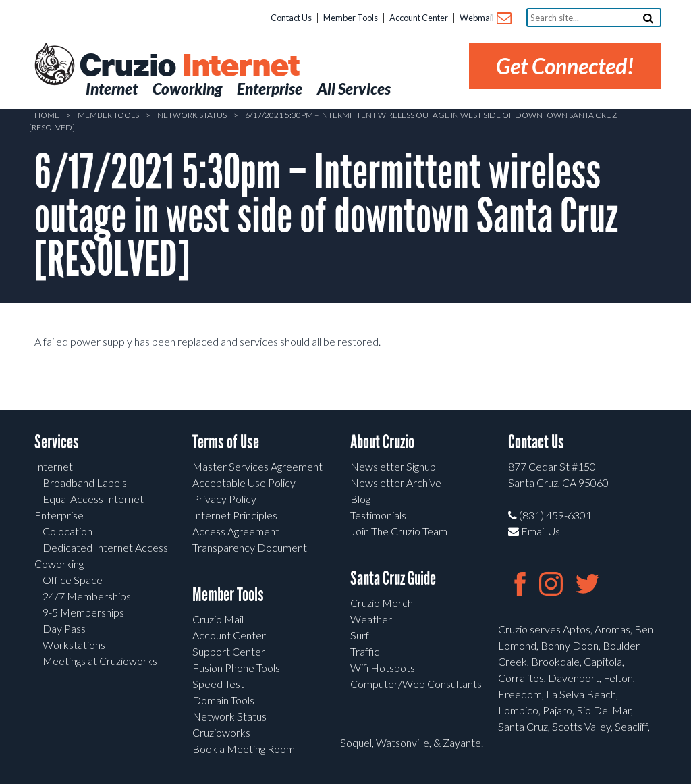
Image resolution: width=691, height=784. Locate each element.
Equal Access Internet (93, 499)
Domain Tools (223, 700)
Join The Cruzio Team (399, 531)
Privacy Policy (224, 499)
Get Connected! (565, 66)
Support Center (229, 651)
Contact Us (291, 18)
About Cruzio (382, 442)
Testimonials (378, 515)
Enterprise (59, 515)
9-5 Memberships (83, 612)
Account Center (419, 18)
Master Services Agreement (257, 466)
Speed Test (218, 684)
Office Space (73, 580)
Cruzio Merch (382, 603)
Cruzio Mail (218, 619)
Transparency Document (250, 547)
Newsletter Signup (393, 466)
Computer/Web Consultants (416, 684)
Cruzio (189, 66)
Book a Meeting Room (244, 749)
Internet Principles (235, 515)
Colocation (67, 531)
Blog (360, 499)
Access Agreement (236, 531)
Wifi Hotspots (383, 668)
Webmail (485, 19)
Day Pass (64, 628)
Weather (371, 619)
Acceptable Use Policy (244, 482)
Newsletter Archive (396, 482)
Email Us (534, 531)
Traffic (365, 651)
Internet (54, 466)
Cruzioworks (221, 732)
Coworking (59, 564)
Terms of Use (226, 442)
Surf (360, 635)
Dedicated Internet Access (105, 547)
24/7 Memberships (87, 596)
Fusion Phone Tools (236, 668)
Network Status (192, 115)
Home (47, 115)
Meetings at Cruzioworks (100, 661)
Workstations (74, 645)
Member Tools (351, 18)
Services (57, 442)
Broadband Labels (85, 482)
